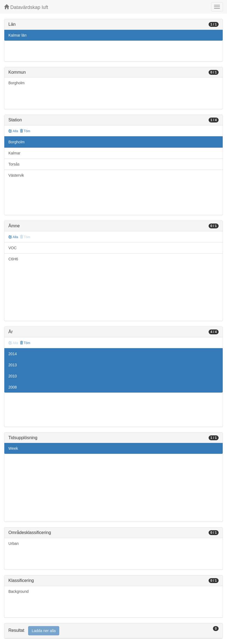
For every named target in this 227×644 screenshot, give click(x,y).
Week (13, 448)
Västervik (16, 175)
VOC (12, 248)
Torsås (14, 164)
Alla (13, 131)
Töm (25, 131)
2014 (13, 354)
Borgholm (17, 83)
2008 (13, 387)
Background (19, 591)
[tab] (113, 631)
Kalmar (14, 153)
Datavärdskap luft (26, 7)
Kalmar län (17, 35)
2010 (13, 376)
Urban (14, 543)
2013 (13, 365)
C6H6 (13, 259)
